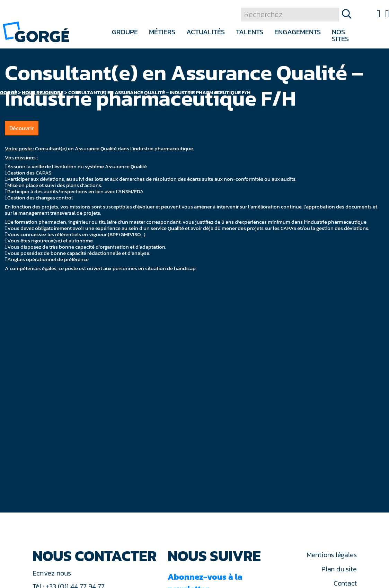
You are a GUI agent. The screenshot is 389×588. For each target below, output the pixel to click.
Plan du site (339, 569)
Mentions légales (331, 555)
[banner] (36, 31)
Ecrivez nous (53, 573)
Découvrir (22, 128)
